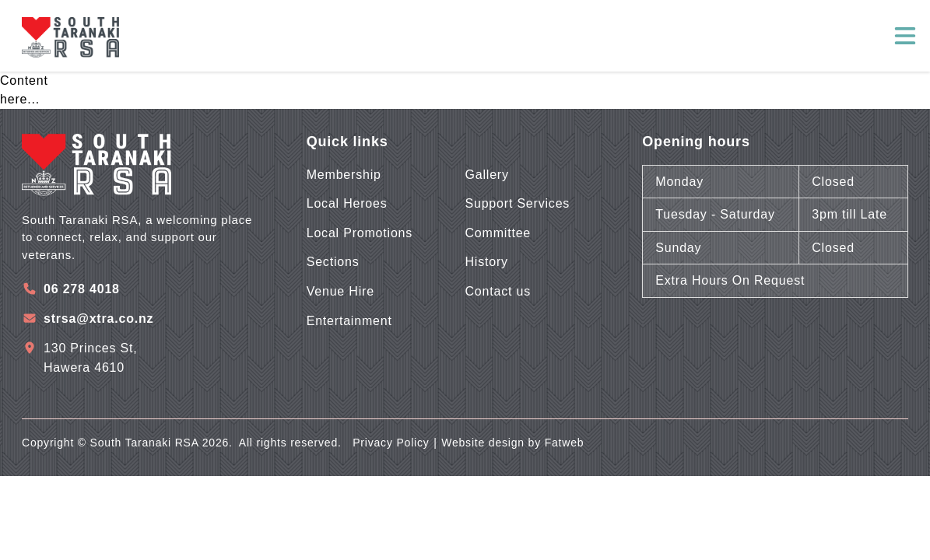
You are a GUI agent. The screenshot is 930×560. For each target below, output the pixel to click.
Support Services (518, 203)
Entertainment (349, 321)
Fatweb (565, 443)
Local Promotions (360, 233)
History (487, 262)
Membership (344, 175)
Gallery (487, 175)
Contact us (498, 291)
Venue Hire (340, 291)
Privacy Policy (391, 443)
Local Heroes (347, 203)
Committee (498, 233)
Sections (333, 262)
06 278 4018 (82, 289)
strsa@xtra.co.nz (98, 318)
